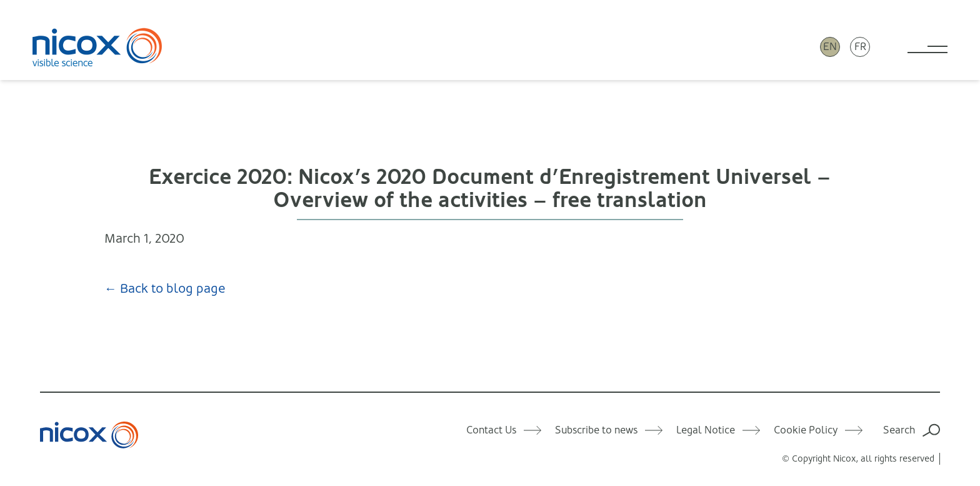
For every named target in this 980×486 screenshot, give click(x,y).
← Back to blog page (165, 289)
